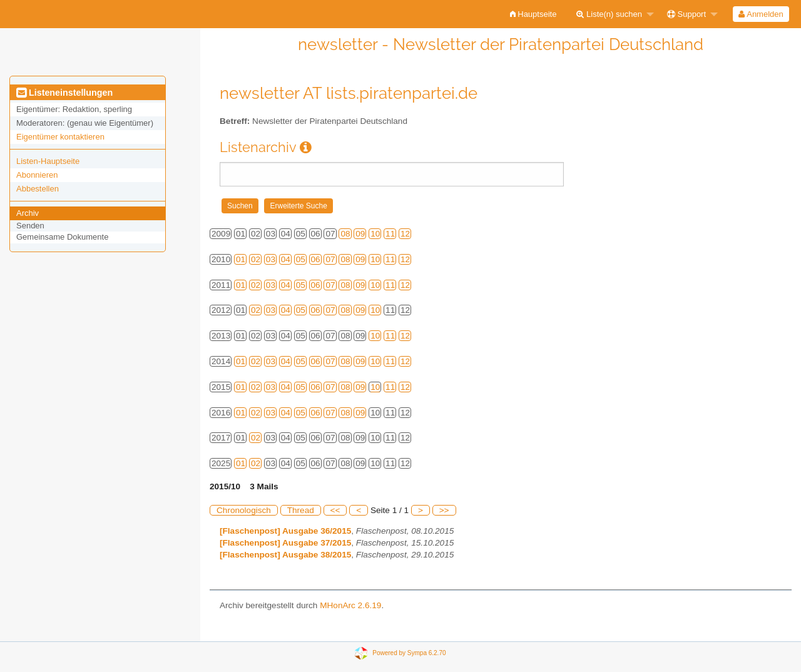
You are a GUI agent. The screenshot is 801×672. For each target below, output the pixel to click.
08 (345, 234)
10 (375, 234)
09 (360, 234)
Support (686, 14)
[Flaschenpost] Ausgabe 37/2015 (285, 543)
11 (390, 234)
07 (330, 259)
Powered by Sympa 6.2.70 (409, 652)
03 (271, 259)
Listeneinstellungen (64, 93)
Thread (301, 510)
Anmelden (761, 14)
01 (241, 259)
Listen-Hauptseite (48, 161)
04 (286, 259)
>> (444, 510)
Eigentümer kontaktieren (60, 137)
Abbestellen (38, 189)
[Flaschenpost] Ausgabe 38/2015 (285, 555)
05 (301, 259)
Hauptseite (533, 14)
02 (256, 259)
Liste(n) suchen (609, 14)
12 (405, 234)
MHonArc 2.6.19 (350, 605)
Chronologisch (244, 510)
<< (335, 510)
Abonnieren (37, 175)
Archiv (28, 213)
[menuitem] (533, 14)
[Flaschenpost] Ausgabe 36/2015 (285, 531)
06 (316, 259)
